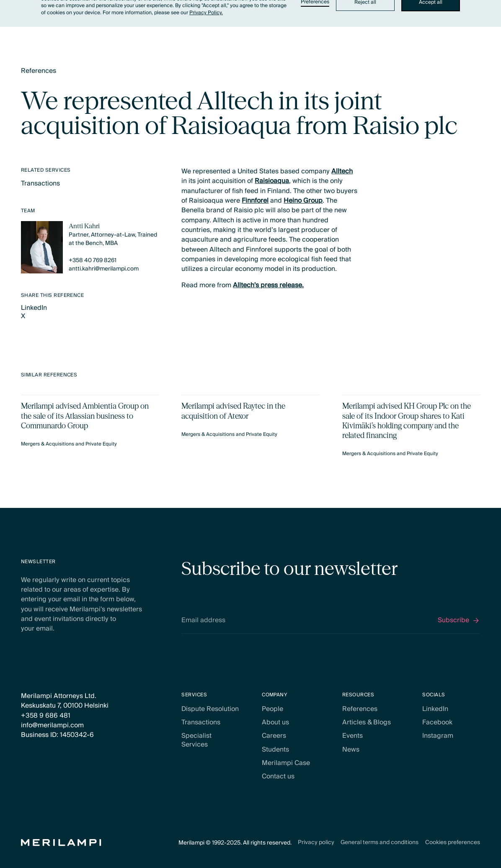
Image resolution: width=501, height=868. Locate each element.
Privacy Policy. (206, 13)
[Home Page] (61, 843)
